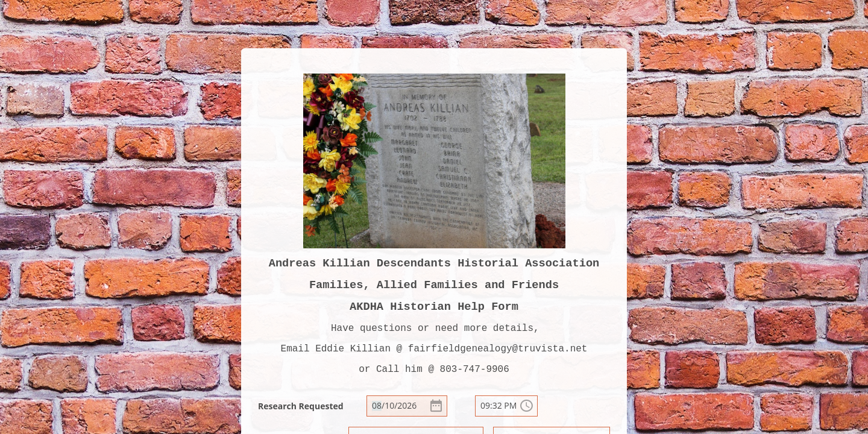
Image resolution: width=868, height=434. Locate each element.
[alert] (407, 406)
